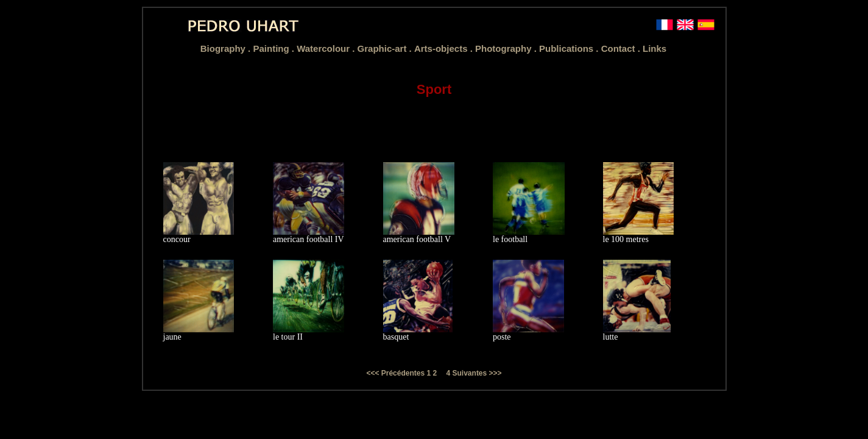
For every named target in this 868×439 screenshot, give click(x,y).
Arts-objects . (445, 48)
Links (655, 48)
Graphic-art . (386, 48)
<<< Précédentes (396, 373)
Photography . (507, 48)
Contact (619, 48)
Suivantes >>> (477, 373)
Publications (567, 48)
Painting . (275, 48)
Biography (224, 48)
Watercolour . (327, 48)
